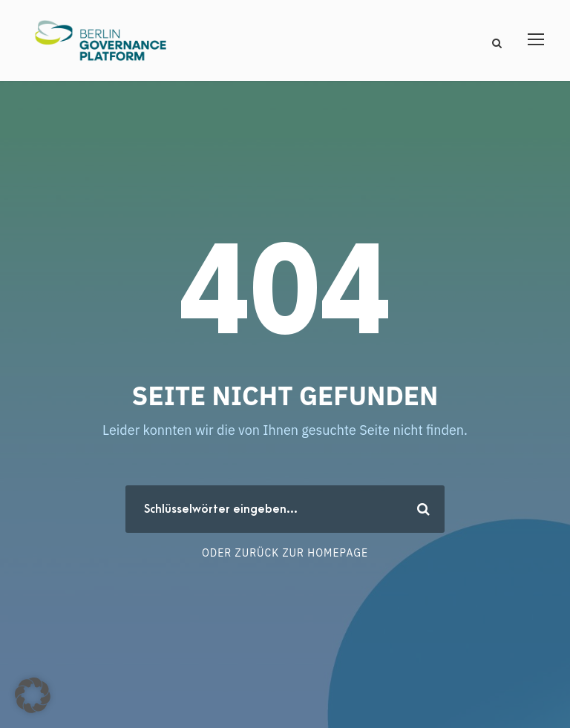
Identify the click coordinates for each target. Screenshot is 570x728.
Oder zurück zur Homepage (285, 553)
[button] (33, 695)
